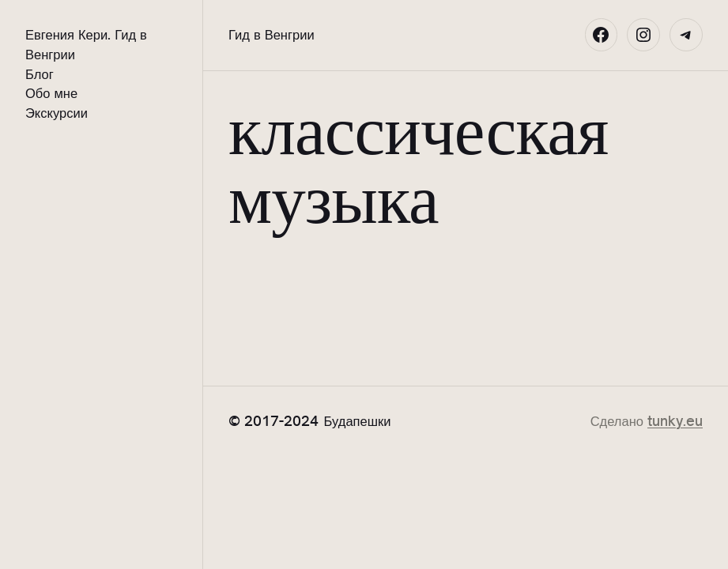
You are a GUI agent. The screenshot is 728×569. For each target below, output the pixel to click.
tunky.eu (675, 421)
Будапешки (358, 421)
